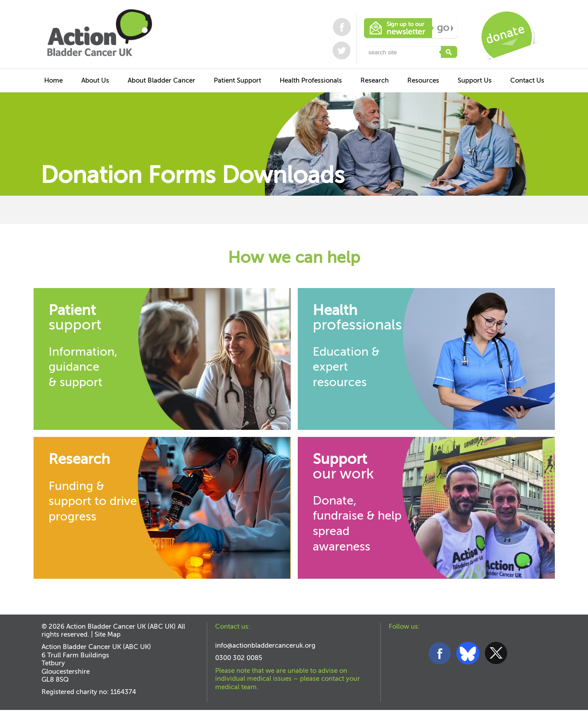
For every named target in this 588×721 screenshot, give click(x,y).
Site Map (108, 634)
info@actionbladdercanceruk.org (265, 645)
